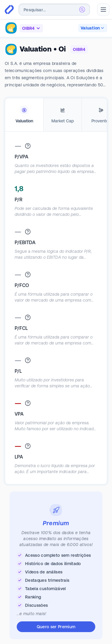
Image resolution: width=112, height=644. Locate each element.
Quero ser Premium (56, 627)
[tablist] (56, 115)
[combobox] (54, 10)
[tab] (24, 115)
